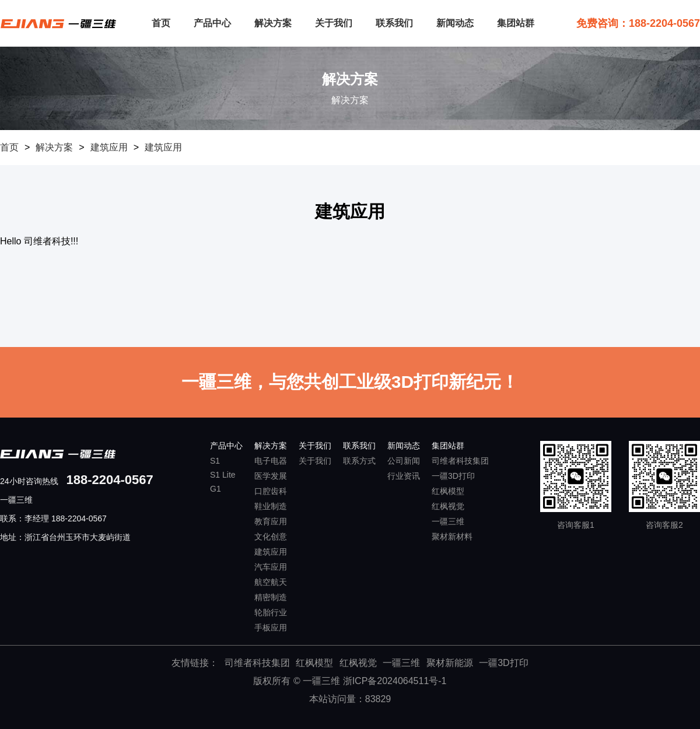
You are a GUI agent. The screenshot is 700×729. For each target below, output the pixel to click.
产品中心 (212, 23)
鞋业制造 (271, 506)
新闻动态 (455, 23)
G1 (216, 489)
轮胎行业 (271, 612)
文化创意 (271, 537)
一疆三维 (448, 521)
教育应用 (271, 521)
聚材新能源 (450, 663)
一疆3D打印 (453, 476)
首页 (161, 23)
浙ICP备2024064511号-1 (395, 681)
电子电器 (271, 461)
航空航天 (271, 582)
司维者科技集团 (460, 461)
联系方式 (359, 461)
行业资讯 (404, 476)
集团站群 (516, 23)
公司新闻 (404, 461)
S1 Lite (223, 475)
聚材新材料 (452, 537)
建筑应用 (109, 147)
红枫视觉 (448, 506)
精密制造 (271, 597)
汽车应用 (271, 567)
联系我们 (394, 23)
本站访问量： (350, 699)
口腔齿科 (271, 491)
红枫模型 (448, 491)
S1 (215, 461)
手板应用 (271, 628)
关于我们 (334, 23)
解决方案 (273, 23)
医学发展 (271, 476)
